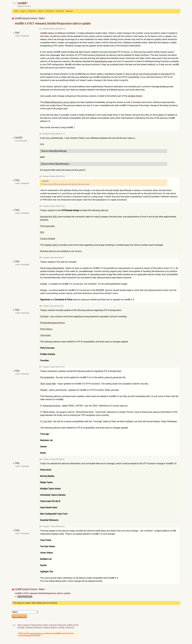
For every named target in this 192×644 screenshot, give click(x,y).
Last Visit (47, 421)
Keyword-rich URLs (49, 217)
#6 (40, 306)
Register (32, 11)
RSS (42, 232)
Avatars (44, 290)
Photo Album (46, 329)
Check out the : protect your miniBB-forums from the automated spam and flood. (46, 634)
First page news (47, 226)
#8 (40, 459)
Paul (17, 33)
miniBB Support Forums (26, 18)
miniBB (22, 3)
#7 (40, 367)
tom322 (19, 138)
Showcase (62, 625)
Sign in (23, 11)
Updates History (135, 96)
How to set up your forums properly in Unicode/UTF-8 (150, 74)
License (61, 627)
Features (27, 625)
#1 (40, 29)
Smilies (43, 284)
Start (16, 11)
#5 (40, 258)
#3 (40, 176)
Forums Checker (48, 239)
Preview (44, 390)
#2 (40, 134)
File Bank (60, 11)
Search (41, 11)
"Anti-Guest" (45, 335)
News (41, 18)
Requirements (101, 61)
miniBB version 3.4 (49, 33)
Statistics (50, 11)
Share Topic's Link (25, 597)
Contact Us (70, 627)
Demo (46, 625)
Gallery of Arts (73, 625)
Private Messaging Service (52, 323)
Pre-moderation (47, 377)
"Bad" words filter (48, 384)
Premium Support (50, 627)
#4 (40, 206)
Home (20, 625)
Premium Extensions (34, 627)
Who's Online (49, 412)
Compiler (21, 627)
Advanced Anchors (52, 406)
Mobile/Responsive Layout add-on (60, 102)
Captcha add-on (52, 245)
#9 (40, 526)
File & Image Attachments (52, 268)
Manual (69, 11)
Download (53, 625)
